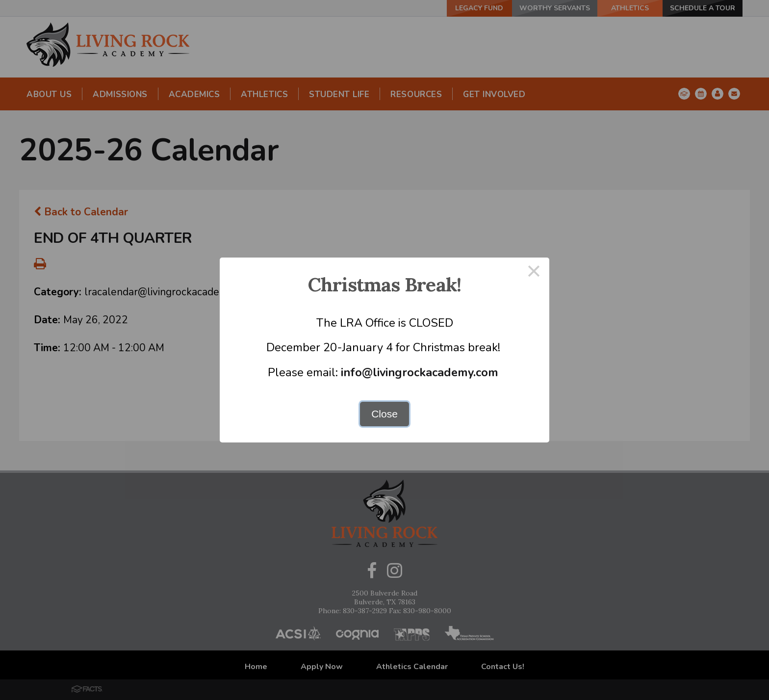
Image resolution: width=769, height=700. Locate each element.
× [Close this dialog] (534, 273)
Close (384, 414)
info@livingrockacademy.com (420, 372)
